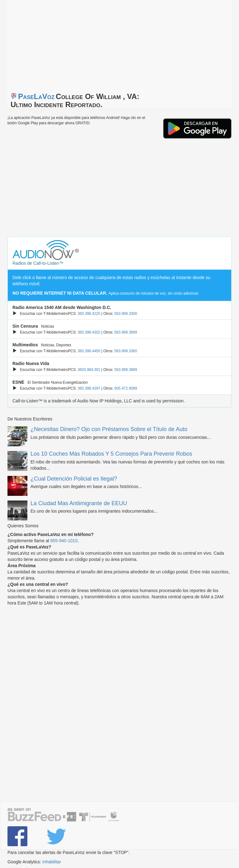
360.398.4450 (89, 351)
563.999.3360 (126, 351)
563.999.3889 (126, 370)
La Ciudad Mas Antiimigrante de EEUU (79, 503)
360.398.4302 (89, 332)
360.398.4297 (89, 388)
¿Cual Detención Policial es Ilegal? (74, 479)
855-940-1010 (64, 541)
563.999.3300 (126, 314)
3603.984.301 (89, 370)
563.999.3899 (126, 332)
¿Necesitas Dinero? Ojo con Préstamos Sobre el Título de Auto (109, 429)
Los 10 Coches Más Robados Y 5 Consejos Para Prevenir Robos (111, 454)
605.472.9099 (126, 388)
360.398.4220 (89, 314)
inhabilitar (52, 862)
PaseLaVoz (36, 96)
